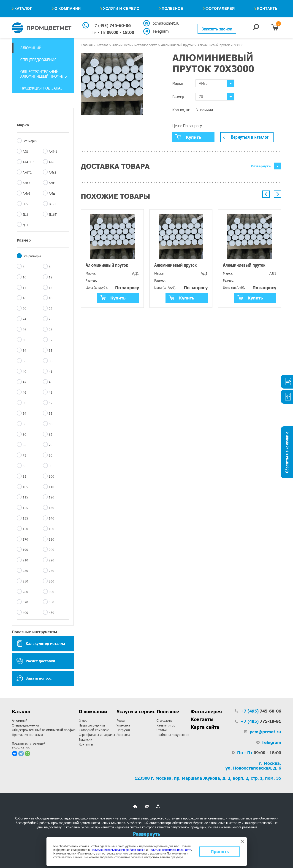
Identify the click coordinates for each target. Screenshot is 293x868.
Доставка (123, 735)
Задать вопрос (34, 678)
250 (25, 581)
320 (25, 602)
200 (52, 550)
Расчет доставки (36, 661)
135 (25, 518)
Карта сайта (205, 727)
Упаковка (123, 725)
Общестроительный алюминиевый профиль (43, 74)
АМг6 (26, 193)
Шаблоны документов (173, 735)
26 (24, 330)
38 (51, 361)
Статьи (162, 730)
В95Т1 (53, 204)
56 (24, 424)
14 (24, 288)
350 (52, 602)
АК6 (52, 162)
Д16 (26, 214)
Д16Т (53, 214)
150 (25, 529)
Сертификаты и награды (97, 735)
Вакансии (85, 739)
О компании (68, 9)
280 (25, 592)
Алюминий (31, 48)
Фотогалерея (220, 9)
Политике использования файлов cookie (118, 850)
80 (51, 455)
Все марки (30, 141)
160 (52, 529)
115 (25, 497)
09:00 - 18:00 (113, 32)
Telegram (161, 31)
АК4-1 (53, 151)
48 (51, 392)
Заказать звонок (217, 29)
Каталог (23, 9)
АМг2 (53, 172)
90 (51, 466)
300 (52, 592)
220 (52, 560)
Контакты (268, 9)
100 (52, 476)
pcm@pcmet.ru (166, 23)
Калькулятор (166, 725)
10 (24, 277)
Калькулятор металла (41, 644)
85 (24, 466)
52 (51, 403)
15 (51, 288)
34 (24, 350)
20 (24, 309)
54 (24, 413)
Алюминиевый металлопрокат (135, 45)
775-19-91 (261, 721)
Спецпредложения (38, 60)
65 (24, 445)
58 (51, 424)
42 (24, 382)
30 (24, 340)
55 (51, 413)
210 (25, 560)
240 (52, 571)
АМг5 (53, 183)
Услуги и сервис (121, 9)
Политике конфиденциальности (170, 850)
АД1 (26, 151)
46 (24, 392)
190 (25, 550)
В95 (25, 204)
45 (51, 382)
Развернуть (261, 166)
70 (51, 445)
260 (52, 581)
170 (25, 539)
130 (52, 508)
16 (24, 298)
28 (51, 330)
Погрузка (123, 730)
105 (25, 487)
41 (51, 371)
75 (24, 455)
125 (25, 508)
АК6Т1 (27, 172)
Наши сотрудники (92, 725)
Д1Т (26, 225)
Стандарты (165, 720)
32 (51, 340)
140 (52, 518)
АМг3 (26, 183)
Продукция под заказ (41, 88)
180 (52, 539)
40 (24, 371)
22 (51, 309)
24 (24, 319)
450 (52, 613)
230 (25, 571)
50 (24, 403)
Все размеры (32, 256)
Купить (188, 137)
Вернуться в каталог (250, 137)
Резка (121, 720)
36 (24, 361)
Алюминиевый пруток (177, 45)
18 (51, 298)
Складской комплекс (94, 730)
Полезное (172, 9)
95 (24, 476)
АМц (52, 193)
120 (52, 497)
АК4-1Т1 (29, 162)
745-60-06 (111, 25)
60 (24, 434)
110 (52, 487)
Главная (87, 45)
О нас (83, 720)
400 (25, 613)
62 (51, 434)
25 (51, 319)
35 (51, 350)
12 (51, 277)
